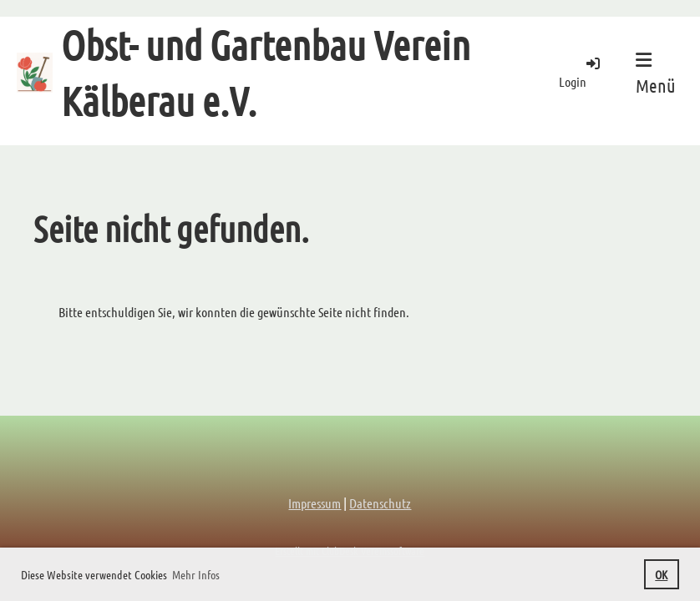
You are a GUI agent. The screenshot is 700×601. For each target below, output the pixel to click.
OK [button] (661, 574)
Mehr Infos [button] (196, 574)
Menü (656, 73)
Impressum (314, 503)
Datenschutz (380, 503)
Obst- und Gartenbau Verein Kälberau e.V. (266, 72)
